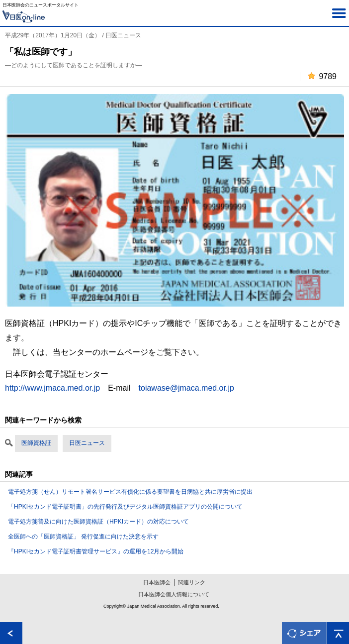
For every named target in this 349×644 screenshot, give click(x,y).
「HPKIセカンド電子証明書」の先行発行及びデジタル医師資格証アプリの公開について (125, 507)
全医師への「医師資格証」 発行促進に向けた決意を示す (83, 537)
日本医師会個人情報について (174, 594)
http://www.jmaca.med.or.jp (52, 388)
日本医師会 (157, 582)
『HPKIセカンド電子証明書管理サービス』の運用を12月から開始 (96, 551)
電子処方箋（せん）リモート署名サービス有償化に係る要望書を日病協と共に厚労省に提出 (130, 492)
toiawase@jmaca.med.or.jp (186, 388)
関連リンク (192, 582)
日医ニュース (87, 443)
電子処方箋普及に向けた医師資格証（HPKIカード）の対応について (98, 522)
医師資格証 (36, 443)
